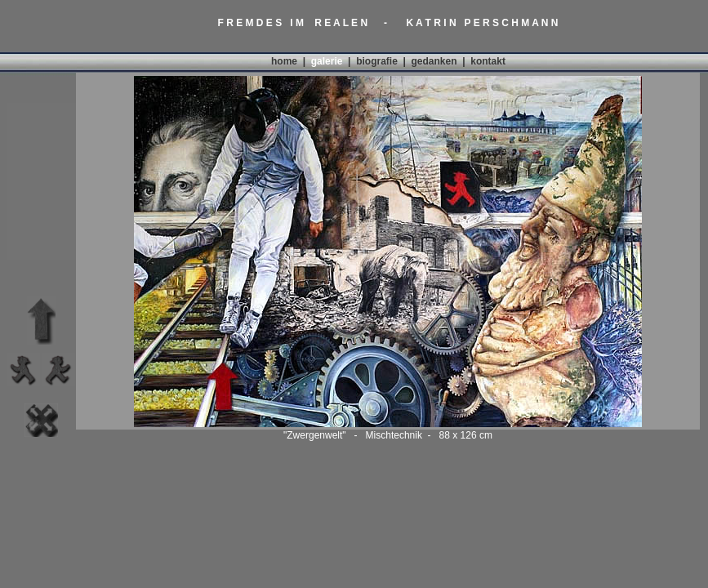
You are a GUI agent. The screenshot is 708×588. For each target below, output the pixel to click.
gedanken (434, 61)
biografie (377, 61)
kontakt (488, 61)
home (284, 61)
